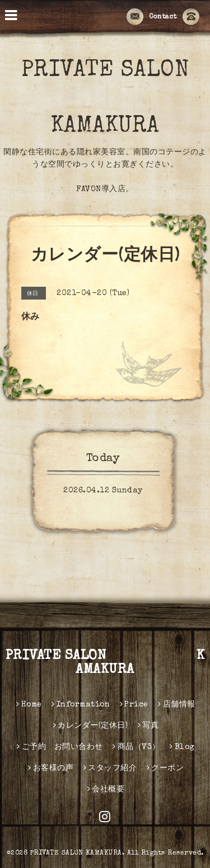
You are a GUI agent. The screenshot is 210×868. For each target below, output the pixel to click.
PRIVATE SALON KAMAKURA (105, 663)
